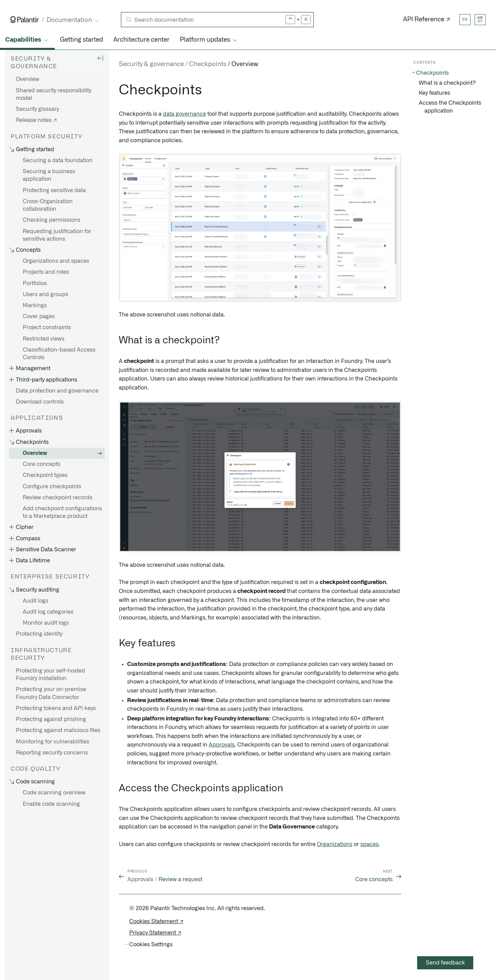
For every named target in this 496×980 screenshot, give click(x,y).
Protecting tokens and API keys (56, 708)
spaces (369, 844)
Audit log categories (48, 612)
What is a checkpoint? (447, 83)
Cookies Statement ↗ (156, 921)
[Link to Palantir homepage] (25, 20)
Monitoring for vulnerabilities (53, 742)
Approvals (222, 745)
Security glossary (37, 109)
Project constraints (47, 327)
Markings (35, 305)
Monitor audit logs (46, 623)
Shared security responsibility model (54, 94)
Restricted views (44, 339)
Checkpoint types (45, 475)
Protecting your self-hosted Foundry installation (50, 675)
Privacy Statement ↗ (155, 933)
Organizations (335, 844)
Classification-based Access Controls (59, 354)
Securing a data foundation (58, 160)
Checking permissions (51, 220)
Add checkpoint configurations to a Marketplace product (62, 512)
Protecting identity (39, 634)
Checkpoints (208, 64)
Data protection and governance (57, 391)
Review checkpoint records (58, 498)
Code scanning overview (54, 793)
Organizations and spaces (56, 261)
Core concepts (42, 464)
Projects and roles (46, 272)
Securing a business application (49, 175)
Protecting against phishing (51, 719)
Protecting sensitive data (54, 190)
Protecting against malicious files (58, 730)
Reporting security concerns (52, 753)
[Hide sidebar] (100, 58)
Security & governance (151, 64)
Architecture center (141, 40)
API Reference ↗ (427, 20)
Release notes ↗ (36, 120)
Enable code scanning (51, 804)
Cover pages (39, 316)
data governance (184, 114)
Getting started (81, 40)
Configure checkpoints (52, 487)
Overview (28, 79)
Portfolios (35, 283)
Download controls (40, 402)
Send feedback (445, 963)
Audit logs (35, 601)
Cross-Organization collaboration (48, 205)
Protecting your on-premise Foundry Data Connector (51, 693)
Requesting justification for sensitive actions (57, 235)
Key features (435, 93)
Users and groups (45, 294)
